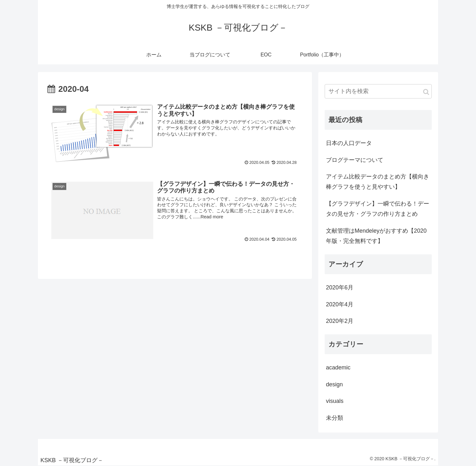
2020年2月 (340, 321)
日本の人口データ (349, 143)
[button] (426, 92)
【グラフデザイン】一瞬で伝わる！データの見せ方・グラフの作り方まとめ (378, 209)
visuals (335, 401)
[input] (378, 91)
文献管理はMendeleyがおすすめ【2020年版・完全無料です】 (376, 236)
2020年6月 (340, 288)
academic (338, 368)
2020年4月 (340, 304)
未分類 (335, 418)
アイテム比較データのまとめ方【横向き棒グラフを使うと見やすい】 (378, 182)
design (334, 384)
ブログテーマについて (355, 160)
